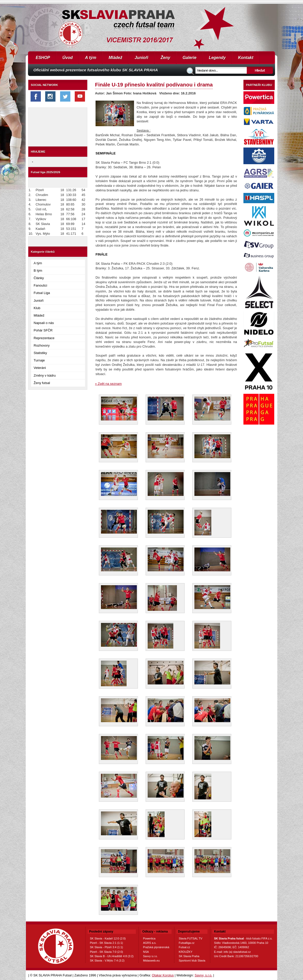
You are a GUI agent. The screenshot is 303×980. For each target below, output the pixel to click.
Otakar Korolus (163, 975)
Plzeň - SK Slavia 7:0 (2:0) (106, 952)
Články (39, 278)
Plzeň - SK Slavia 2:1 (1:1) (106, 943)
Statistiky (40, 353)
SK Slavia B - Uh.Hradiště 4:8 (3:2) (112, 956)
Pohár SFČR (43, 330)
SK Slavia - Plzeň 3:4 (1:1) (106, 947)
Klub (37, 308)
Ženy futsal (42, 383)
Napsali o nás (44, 323)
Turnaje (39, 360)
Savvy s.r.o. (150, 956)
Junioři (141, 58)
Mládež (115, 58)
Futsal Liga (42, 293)
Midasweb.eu (151, 961)
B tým (38, 271)
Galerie (190, 58)
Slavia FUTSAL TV (191, 938)
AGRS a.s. (150, 943)
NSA (146, 952)
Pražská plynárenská (156, 947)
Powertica (149, 938)
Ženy (165, 58)
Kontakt (246, 58)
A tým (91, 58)
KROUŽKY (186, 952)
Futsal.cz (184, 947)
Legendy (217, 58)
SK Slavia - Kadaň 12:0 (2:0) (108, 938)
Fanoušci (40, 285)
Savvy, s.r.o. (203, 975)
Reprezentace (44, 338)
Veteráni (40, 368)
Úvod (68, 58)
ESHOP (43, 58)
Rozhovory (42, 345)
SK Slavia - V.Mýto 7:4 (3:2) (107, 961)
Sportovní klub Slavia (192, 961)
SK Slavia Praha (189, 956)
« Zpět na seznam (108, 384)
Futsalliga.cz (187, 943)
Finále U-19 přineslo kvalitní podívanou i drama (154, 85)
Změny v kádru (45, 375)
